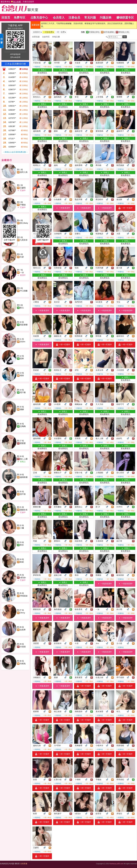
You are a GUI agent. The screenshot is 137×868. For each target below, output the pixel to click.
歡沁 (22, 308)
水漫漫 (23, 647)
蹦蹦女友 (24, 510)
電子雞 (23, 392)
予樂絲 (23, 205)
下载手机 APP (15, 25)
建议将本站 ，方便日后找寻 (17, 2)
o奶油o (23, 578)
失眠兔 (23, 664)
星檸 (22, 359)
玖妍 (22, 257)
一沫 (22, 273)
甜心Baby (24, 223)
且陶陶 (23, 426)
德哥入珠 (24, 172)
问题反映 (106, 18)
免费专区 (20, 18)
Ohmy (23, 613)
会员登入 (59, 18)
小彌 (22, 528)
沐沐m (23, 342)
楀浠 (22, 375)
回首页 (6, 18)
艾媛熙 (23, 188)
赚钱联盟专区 (125, 18)
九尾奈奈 (24, 240)
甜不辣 (23, 494)
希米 (22, 545)
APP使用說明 (15, 54)
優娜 (22, 409)
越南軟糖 (24, 477)
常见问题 (90, 18)
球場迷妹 (24, 596)
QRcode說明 (15, 57)
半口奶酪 (24, 291)
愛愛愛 (23, 443)
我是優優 (24, 325)
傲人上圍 (24, 459)
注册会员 (74, 18)
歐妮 (22, 562)
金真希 (23, 630)
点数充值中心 (39, 18)
